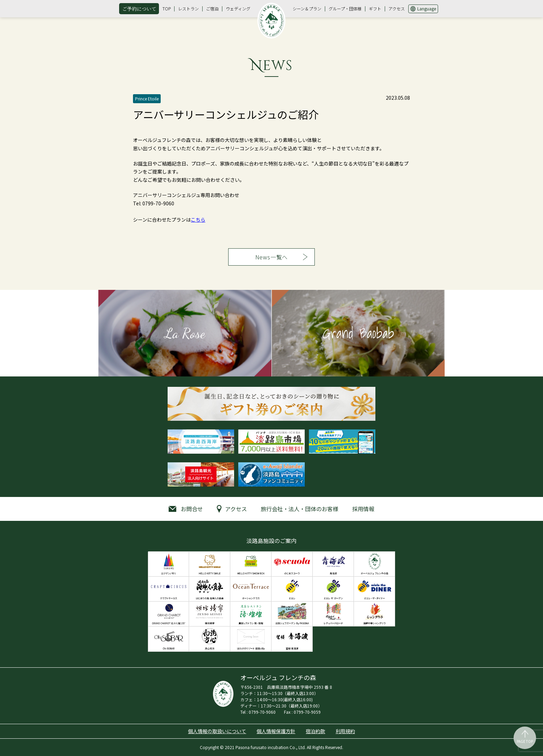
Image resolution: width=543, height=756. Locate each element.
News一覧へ (272, 257)
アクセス (397, 8)
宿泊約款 (315, 731)
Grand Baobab (358, 333)
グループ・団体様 (345, 8)
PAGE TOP (525, 741)
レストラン (188, 8)
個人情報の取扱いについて (217, 731)
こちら (198, 220)
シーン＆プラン (307, 8)
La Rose (185, 333)
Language (427, 8)
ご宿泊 (212, 8)
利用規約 (345, 731)
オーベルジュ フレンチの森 (271, 20)
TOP (167, 8)
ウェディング (238, 8)
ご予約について (139, 9)
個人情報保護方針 (276, 731)
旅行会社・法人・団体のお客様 (300, 509)
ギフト (375, 8)
